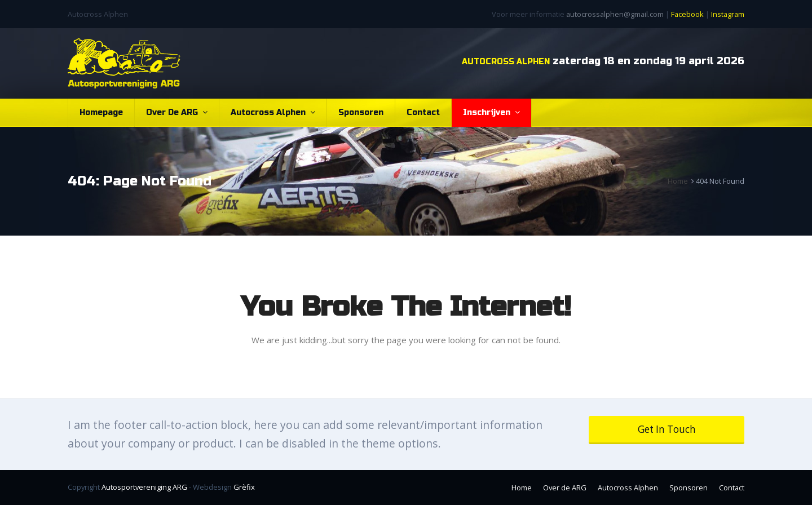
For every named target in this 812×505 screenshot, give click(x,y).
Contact (423, 112)
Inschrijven (491, 112)
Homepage (101, 112)
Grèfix (244, 487)
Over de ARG (177, 112)
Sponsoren (361, 112)
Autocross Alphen (273, 112)
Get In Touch (667, 429)
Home (522, 488)
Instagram (728, 14)
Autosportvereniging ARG (144, 487)
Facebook (687, 14)
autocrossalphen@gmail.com (615, 14)
